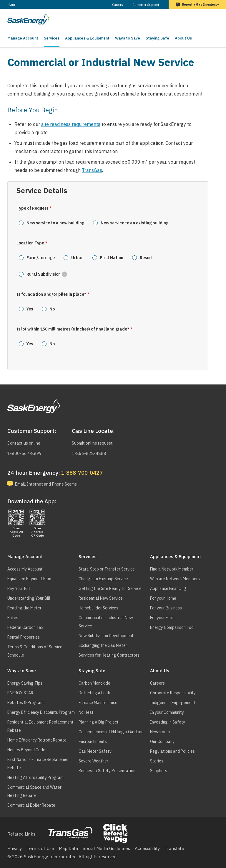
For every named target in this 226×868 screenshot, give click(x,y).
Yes (30, 309)
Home (11, 4)
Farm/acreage (41, 258)
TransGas (92, 170)
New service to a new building (55, 223)
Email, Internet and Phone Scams (49, 484)
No (52, 309)
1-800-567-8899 (25, 453)
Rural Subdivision (47, 274)
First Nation (112, 258)
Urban (77, 258)
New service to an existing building (134, 223)
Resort (146, 258)
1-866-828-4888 (89, 453)
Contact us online (25, 442)
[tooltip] (64, 274)
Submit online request (94, 442)
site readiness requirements (71, 124)
